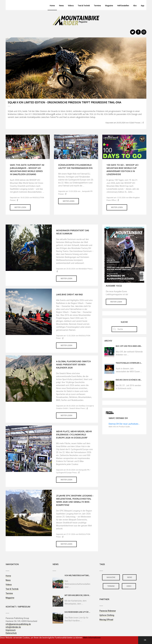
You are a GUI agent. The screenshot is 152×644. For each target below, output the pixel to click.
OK (145, 640)
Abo (135, 6)
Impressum (11, 630)
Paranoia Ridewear (108, 611)
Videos (71, 6)
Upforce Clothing (107, 615)
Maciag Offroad (106, 620)
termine (111, 586)
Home (52, 6)
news (130, 577)
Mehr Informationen (92, 638)
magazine (111, 577)
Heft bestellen (123, 6)
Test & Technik (84, 6)
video (129, 586)
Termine (97, 6)
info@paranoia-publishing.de (18, 624)
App (143, 6)
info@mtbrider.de (13, 627)
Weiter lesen (20, 207)
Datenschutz (11, 633)
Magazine (109, 6)
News (61, 6)
